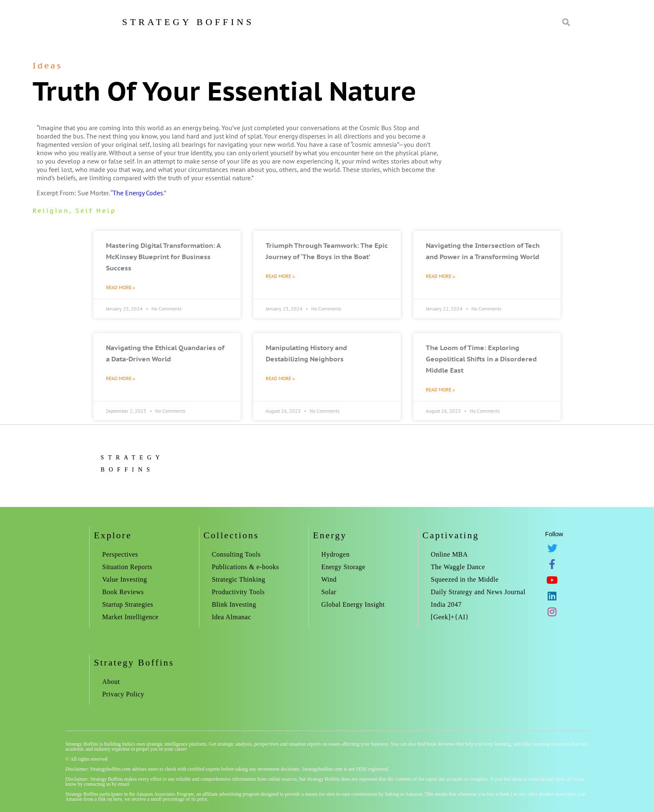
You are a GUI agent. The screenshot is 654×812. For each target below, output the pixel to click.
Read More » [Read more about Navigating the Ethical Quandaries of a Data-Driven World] (121, 378)
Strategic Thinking (239, 579)
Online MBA (449, 554)
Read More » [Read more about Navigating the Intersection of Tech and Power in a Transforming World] (440, 276)
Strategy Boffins (188, 22)
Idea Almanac (231, 617)
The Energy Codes (138, 193)
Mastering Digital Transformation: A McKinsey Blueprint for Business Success (163, 257)
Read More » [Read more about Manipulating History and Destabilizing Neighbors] (280, 378)
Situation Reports (127, 567)
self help (96, 211)
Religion (51, 211)
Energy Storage (343, 567)
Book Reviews (123, 592)
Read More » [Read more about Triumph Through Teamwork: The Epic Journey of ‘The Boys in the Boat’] (280, 276)
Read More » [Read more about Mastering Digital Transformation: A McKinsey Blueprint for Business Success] (121, 287)
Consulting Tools (236, 554)
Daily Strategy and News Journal (478, 592)
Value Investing (125, 579)
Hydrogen (335, 554)
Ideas (47, 66)
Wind (329, 579)
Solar (329, 592)
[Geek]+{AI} (450, 617)
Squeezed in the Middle (465, 579)
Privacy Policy (123, 694)
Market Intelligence (130, 617)
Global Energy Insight (353, 604)
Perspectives (120, 554)
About (111, 682)
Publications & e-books (245, 567)
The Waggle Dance (458, 567)
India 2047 (446, 604)
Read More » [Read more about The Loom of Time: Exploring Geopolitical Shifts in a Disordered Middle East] (440, 390)
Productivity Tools (238, 592)
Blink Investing (234, 604)
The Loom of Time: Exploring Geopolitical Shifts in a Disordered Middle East (481, 359)
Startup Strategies (128, 604)
